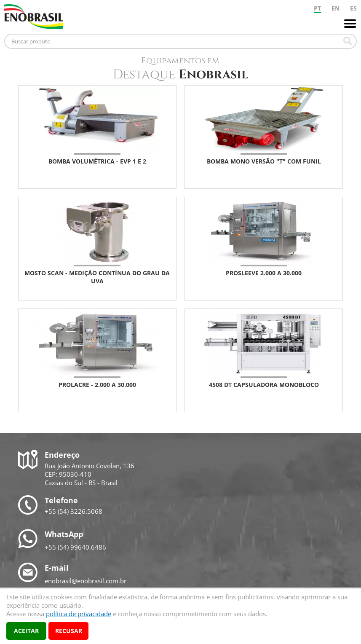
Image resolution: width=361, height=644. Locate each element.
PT (317, 8)
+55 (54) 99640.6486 (75, 547)
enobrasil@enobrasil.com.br (86, 581)
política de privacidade (79, 614)
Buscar (348, 41)
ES (353, 8)
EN (336, 8)
